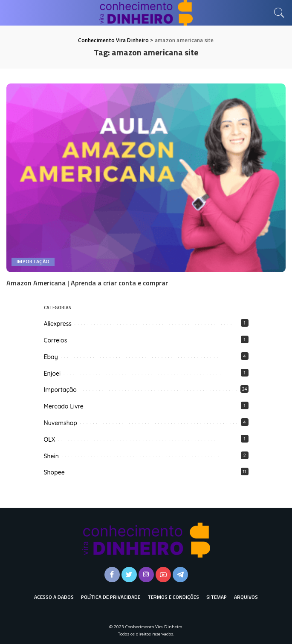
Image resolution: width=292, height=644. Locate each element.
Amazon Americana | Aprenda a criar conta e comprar (87, 283)
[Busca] (277, 13)
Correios (56, 340)
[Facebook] (112, 575)
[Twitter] (129, 575)
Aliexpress (58, 324)
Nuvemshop (61, 423)
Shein (51, 456)
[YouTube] (163, 575)
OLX (50, 440)
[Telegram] (180, 575)
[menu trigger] (17, 13)
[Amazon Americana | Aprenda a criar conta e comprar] (146, 178)
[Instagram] (146, 575)
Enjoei (52, 374)
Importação (33, 262)
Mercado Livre (64, 406)
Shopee (54, 472)
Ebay (51, 357)
